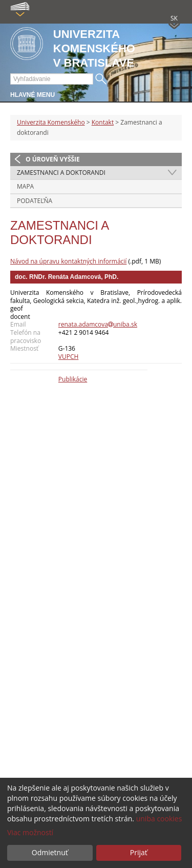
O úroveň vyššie (53, 159)
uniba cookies (159, 819)
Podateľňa (35, 201)
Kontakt (103, 122)
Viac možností (30, 832)
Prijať (139, 852)
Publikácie (73, 379)
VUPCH (69, 357)
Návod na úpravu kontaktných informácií (68, 261)
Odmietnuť (50, 852)
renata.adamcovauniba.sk (98, 324)
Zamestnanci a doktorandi (61, 173)
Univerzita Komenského (51, 122)
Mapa (25, 186)
